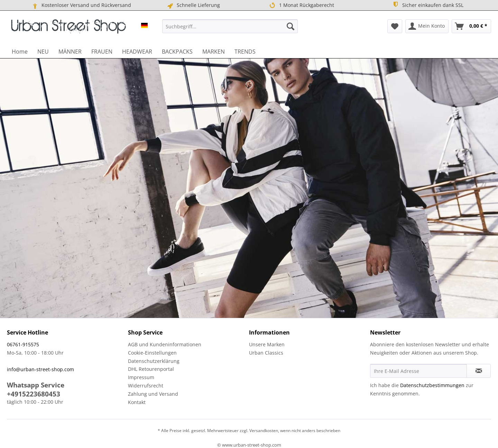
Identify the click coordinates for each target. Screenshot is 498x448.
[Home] (20, 52)
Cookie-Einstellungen (152, 353)
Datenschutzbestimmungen (432, 385)
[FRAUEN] (102, 52)
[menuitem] (230, 26)
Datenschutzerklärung (154, 361)
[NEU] (43, 52)
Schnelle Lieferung (193, 5)
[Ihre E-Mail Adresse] (418, 371)
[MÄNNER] (70, 52)
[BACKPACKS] (177, 52)
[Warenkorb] (471, 26)
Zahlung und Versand (153, 394)
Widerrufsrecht (146, 386)
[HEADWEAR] (137, 52)
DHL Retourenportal (151, 369)
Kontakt (137, 402)
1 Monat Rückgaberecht (301, 5)
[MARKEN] (214, 52)
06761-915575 (23, 344)
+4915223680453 (34, 394)
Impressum (141, 377)
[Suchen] (290, 26)
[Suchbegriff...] (230, 26)
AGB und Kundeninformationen (165, 344)
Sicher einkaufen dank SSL (428, 5)
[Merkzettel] (395, 26)
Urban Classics (266, 353)
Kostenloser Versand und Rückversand (81, 5)
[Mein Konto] (427, 26)
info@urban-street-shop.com (40, 369)
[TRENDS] (245, 52)
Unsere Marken (267, 344)
